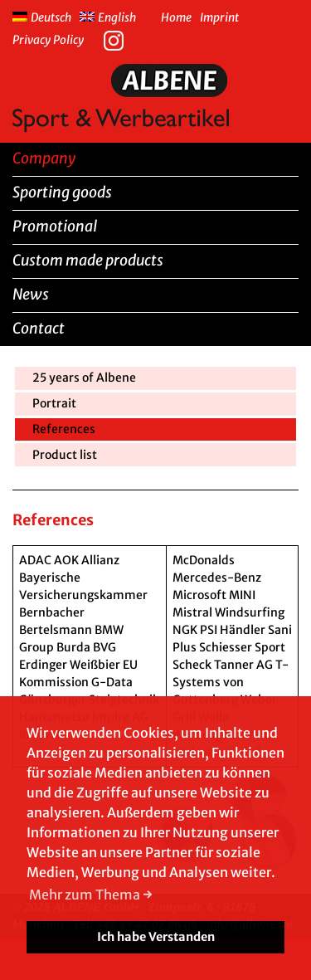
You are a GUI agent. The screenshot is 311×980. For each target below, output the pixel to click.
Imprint (219, 17)
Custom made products (88, 260)
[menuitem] (46, 15)
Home (176, 17)
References (64, 429)
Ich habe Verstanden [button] (156, 937)
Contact (39, 328)
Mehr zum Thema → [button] (91, 895)
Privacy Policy (48, 40)
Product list (65, 455)
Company (44, 158)
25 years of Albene (84, 378)
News (31, 294)
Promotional (55, 226)
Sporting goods (62, 192)
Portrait (54, 403)
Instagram (118, 39)
